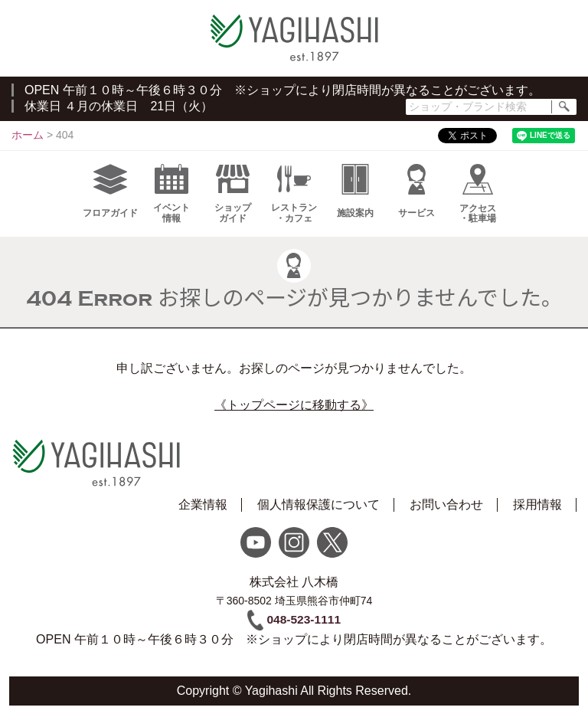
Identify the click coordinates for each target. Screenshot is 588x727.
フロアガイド (110, 199)
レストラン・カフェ (294, 201)
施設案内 (355, 199)
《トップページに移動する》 (294, 413)
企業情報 (203, 517)
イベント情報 (171, 201)
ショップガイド (233, 201)
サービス (416, 199)
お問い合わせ (446, 517)
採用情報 (537, 517)
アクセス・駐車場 (478, 201)
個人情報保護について (318, 517)
